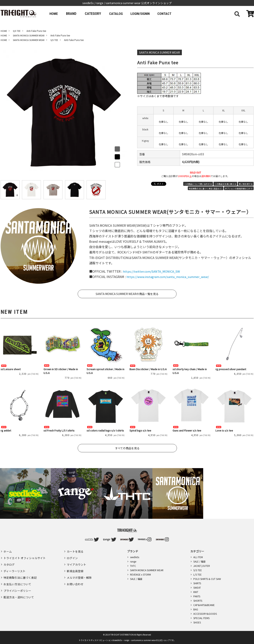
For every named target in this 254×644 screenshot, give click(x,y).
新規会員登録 (75, 568)
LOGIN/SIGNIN (144, 14)
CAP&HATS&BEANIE (204, 605)
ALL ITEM (198, 557)
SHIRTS (197, 583)
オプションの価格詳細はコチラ (239, 189)
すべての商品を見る (127, 448)
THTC (133, 566)
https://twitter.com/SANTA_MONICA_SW (153, 271)
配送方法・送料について (19, 591)
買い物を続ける (246, 184)
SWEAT (197, 588)
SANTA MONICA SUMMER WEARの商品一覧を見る (127, 294)
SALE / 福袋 (136, 579)
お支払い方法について (17, 580)
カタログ (9, 562)
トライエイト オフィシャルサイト (25, 557)
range (133, 561)
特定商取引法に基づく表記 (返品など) (206, 189)
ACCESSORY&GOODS (205, 614)
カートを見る (75, 551)
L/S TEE (197, 574)
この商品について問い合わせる (198, 184)
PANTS (197, 596)
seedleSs (135, 557)
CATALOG (118, 14)
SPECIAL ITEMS (201, 618)
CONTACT (170, 14)
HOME (54, 14)
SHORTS (198, 601)
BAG (196, 609)
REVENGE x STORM (140, 574)
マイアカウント (76, 562)
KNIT (196, 592)
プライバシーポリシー (17, 585)
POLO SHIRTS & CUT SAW (207, 579)
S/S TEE (198, 570)
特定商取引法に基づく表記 (20, 574)
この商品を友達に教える (225, 184)
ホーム (8, 551)
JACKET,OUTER (202, 566)
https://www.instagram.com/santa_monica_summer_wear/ (170, 277)
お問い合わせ (75, 580)
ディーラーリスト (15, 568)
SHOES (197, 622)
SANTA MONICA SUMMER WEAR (147, 570)
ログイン (72, 557)
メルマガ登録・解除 (79, 574)
